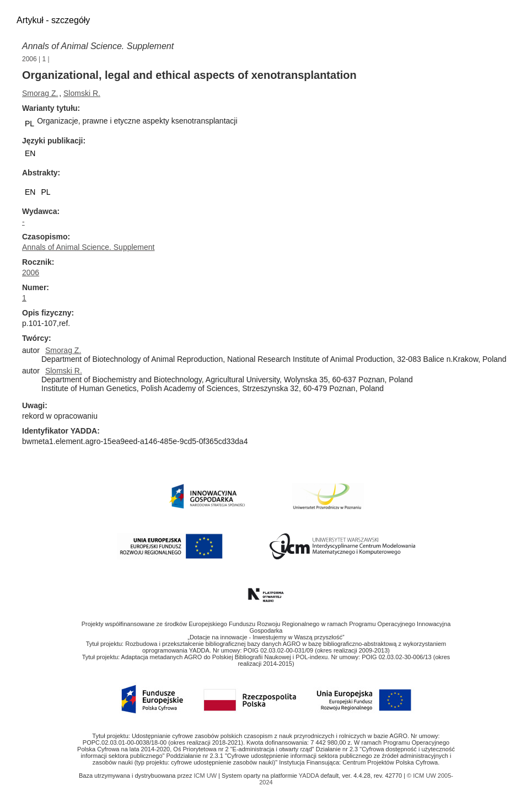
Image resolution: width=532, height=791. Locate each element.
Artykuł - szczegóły (53, 20)
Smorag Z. (40, 93)
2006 (29, 59)
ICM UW (206, 776)
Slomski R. (82, 93)
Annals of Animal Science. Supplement (98, 46)
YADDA (310, 776)
